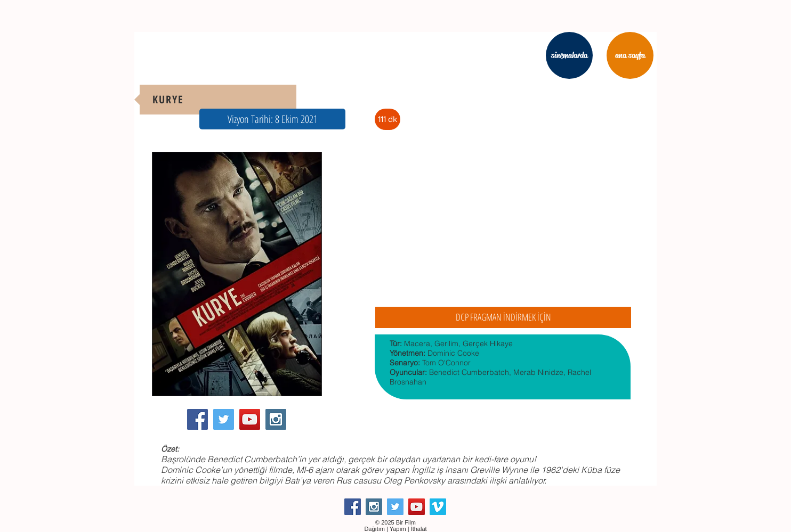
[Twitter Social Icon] (224, 419)
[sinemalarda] (569, 55)
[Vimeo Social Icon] (438, 507)
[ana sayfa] (630, 55)
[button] (272, 119)
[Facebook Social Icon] (197, 419)
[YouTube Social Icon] (250, 419)
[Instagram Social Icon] (276, 419)
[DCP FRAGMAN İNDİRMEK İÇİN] (503, 317)
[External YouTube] (503, 226)
